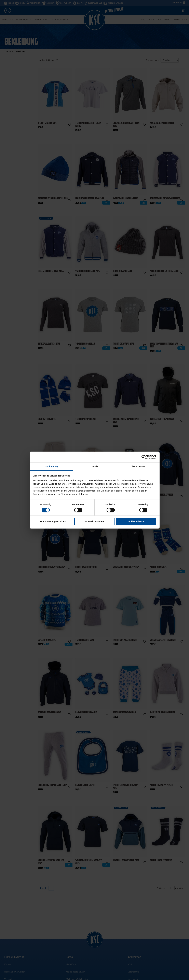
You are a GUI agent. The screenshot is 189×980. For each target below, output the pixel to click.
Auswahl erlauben (94, 521)
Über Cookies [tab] (138, 466)
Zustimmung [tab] (51, 466)
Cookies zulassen (136, 521)
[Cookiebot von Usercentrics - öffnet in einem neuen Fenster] (144, 457)
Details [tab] (95, 466)
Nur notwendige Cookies (53, 521)
